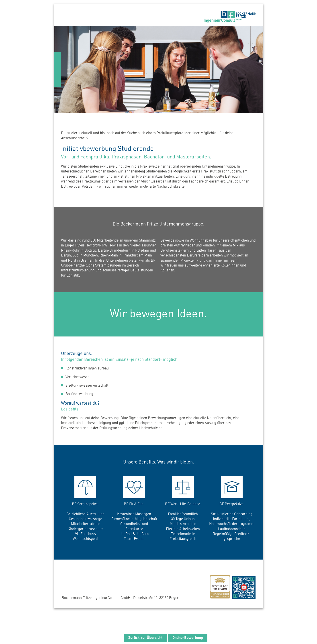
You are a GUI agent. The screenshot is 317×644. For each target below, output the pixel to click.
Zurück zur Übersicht (145, 638)
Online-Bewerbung (188, 638)
